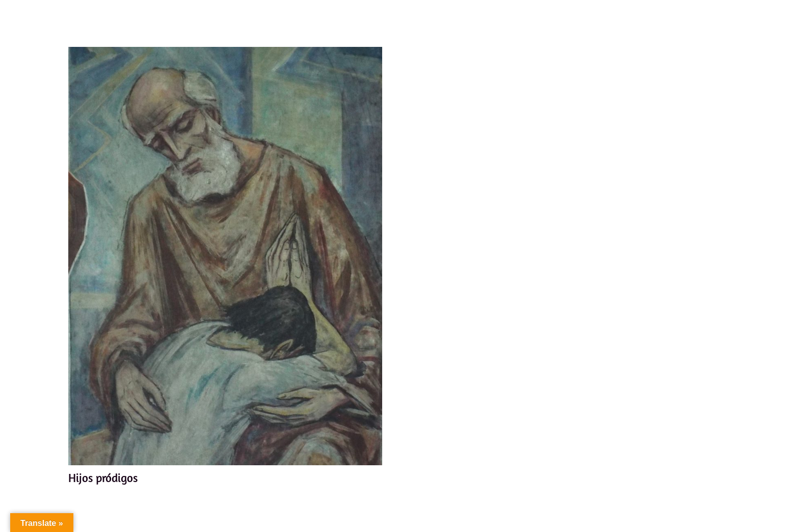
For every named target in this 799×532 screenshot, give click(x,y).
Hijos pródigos (103, 478)
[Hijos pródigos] (225, 256)
